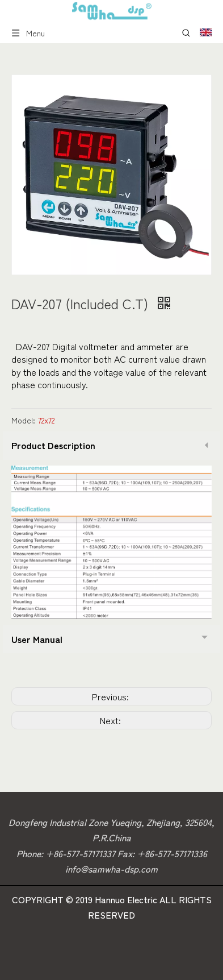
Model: (23, 420)
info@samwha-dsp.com (111, 869)
